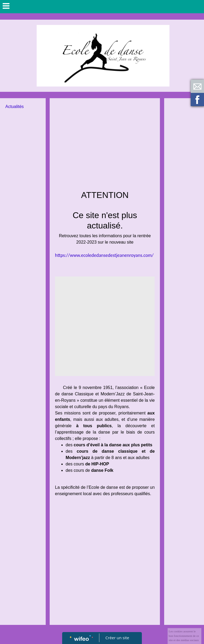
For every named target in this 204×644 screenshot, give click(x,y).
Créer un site (117, 638)
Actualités (14, 107)
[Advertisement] (105, 143)
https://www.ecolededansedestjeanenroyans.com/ (104, 255)
